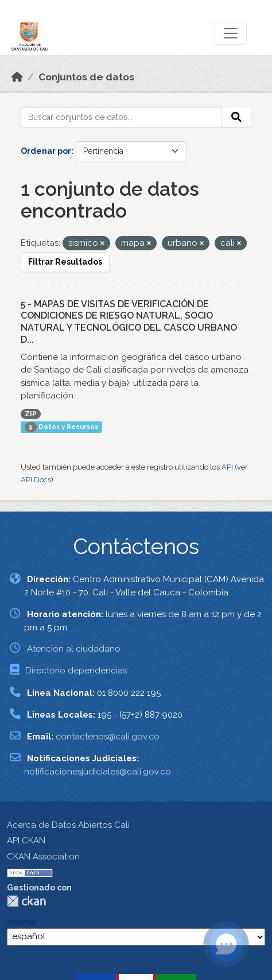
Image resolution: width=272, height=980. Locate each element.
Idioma (21, 922)
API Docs (36, 480)
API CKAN (26, 840)
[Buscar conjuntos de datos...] (121, 117)
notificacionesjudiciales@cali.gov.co (98, 772)
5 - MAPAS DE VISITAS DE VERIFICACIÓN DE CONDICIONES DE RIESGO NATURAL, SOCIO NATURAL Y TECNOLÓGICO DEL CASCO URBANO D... (129, 322)
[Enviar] (236, 117)
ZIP (31, 414)
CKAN (26, 901)
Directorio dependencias (76, 671)
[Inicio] (17, 77)
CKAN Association (43, 857)
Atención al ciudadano (74, 649)
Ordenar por (46, 151)
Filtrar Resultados (65, 262)
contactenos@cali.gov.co (108, 737)
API (227, 467)
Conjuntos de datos (86, 77)
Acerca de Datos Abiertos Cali (68, 825)
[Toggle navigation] (231, 33)
